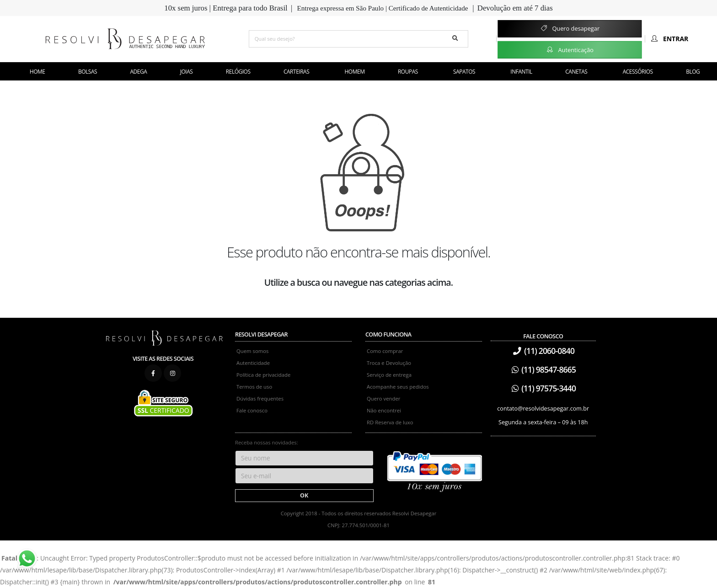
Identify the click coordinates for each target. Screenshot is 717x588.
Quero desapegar (570, 28)
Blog (693, 72)
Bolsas (88, 72)
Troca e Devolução (389, 363)
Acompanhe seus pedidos (398, 387)
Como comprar (385, 351)
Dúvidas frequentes (260, 398)
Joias (187, 72)
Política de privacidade (263, 375)
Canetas (576, 72)
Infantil (521, 72)
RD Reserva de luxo (390, 422)
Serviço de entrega (389, 375)
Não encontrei (384, 410)
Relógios (238, 72)
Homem (355, 72)
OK (304, 495)
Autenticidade (253, 363)
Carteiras (296, 72)
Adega (139, 72)
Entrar (669, 39)
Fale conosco (252, 410)
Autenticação (570, 49)
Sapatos (464, 72)
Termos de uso (254, 387)
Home (37, 72)
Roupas (408, 72)
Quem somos (252, 351)
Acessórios (638, 72)
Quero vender (383, 398)
